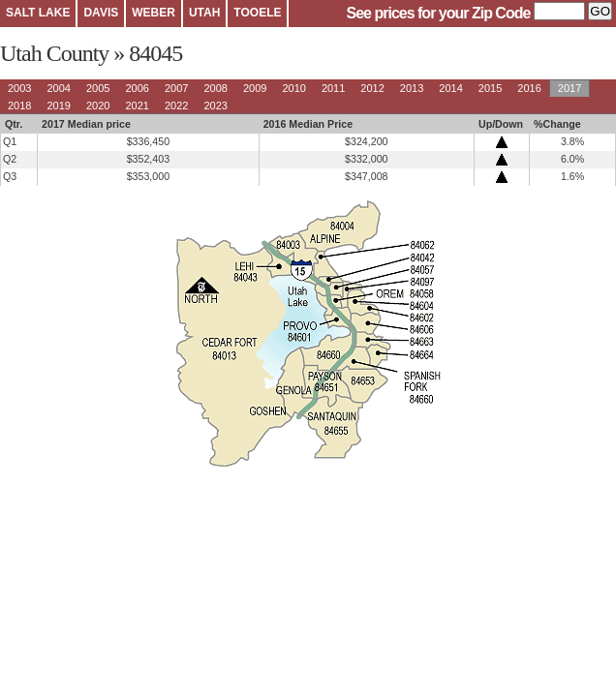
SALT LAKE (38, 13)
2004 (58, 88)
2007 (176, 88)
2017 (570, 88)
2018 (19, 106)
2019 (58, 106)
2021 (137, 106)
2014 (450, 88)
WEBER (154, 13)
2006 (137, 88)
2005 (98, 88)
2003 (19, 88)
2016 (529, 88)
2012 (372, 88)
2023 (215, 106)
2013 (412, 88)
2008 (215, 88)
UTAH (204, 13)
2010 (293, 88)
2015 (490, 88)
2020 (98, 106)
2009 (255, 88)
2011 (333, 88)
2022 (176, 106)
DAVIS (101, 13)
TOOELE (257, 13)
